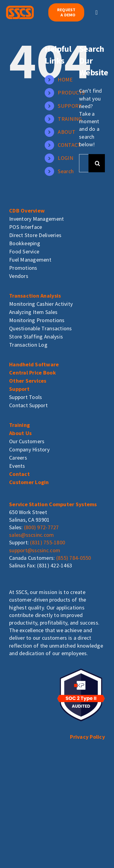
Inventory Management (36, 219)
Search (66, 171)
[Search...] (84, 163)
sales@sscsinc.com (32, 535)
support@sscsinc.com (35, 550)
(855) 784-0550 (74, 558)
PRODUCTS (71, 92)
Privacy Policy (87, 737)
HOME (65, 79)
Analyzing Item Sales (33, 312)
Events (17, 466)
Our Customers (27, 441)
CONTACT (69, 145)
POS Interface (26, 227)
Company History (29, 449)
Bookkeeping (25, 243)
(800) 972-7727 (41, 527)
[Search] (98, 163)
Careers (18, 458)
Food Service (24, 251)
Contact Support (28, 405)
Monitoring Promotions (37, 320)
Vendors (19, 276)
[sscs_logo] (20, 8)
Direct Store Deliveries (35, 235)
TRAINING (70, 119)
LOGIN (65, 158)
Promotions (23, 268)
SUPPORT (70, 106)
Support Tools (26, 397)
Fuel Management (30, 260)
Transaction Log (28, 345)
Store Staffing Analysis (36, 337)
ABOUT (66, 132)
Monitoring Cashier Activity (41, 304)
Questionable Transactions (41, 328)
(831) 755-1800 (48, 542)
